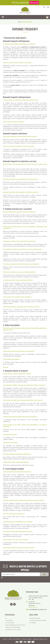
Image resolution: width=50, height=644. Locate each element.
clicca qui (34, 3)
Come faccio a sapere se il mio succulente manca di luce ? (19, 241)
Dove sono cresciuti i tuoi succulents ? (14, 514)
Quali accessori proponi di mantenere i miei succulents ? (19, 351)
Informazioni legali (35, 618)
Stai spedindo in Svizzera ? (11, 442)
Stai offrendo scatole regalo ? (11, 359)
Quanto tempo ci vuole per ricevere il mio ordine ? (17, 373)
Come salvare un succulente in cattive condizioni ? (17, 297)
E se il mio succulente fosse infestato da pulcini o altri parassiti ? (21, 264)
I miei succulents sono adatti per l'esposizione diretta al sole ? (21, 100)
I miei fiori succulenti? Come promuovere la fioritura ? (18, 280)
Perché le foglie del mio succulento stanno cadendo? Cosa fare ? (21, 307)
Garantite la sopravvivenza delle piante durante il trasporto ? (20, 417)
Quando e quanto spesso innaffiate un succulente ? (18, 62)
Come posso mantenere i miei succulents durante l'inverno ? (20, 136)
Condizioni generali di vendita (38, 620)
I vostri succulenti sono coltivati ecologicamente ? (17, 472)
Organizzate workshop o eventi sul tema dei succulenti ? (19, 547)
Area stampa (9, 620)
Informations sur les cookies (13, 629)
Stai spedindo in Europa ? (10, 434)
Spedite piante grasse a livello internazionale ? (16, 462)
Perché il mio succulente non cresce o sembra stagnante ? (20, 272)
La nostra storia (10, 623)
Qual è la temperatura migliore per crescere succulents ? (19, 146)
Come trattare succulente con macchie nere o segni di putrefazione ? (23, 249)
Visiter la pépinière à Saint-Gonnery (15, 625)
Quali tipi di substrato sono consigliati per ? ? (21, 192)
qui (9, 269)
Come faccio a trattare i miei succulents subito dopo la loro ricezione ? (23, 400)
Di (6, 618)
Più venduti (33, 623)
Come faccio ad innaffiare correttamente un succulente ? (19, 44)
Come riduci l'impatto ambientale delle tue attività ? (18, 531)
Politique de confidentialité (13, 627)
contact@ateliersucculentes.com (38, 609)
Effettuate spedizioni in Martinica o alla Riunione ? (17, 454)
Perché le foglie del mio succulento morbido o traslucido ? (19, 212)
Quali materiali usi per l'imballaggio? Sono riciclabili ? (18, 522)
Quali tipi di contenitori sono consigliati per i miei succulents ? (20, 179)
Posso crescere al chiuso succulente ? (14, 122)
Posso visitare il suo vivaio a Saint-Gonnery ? (16, 539)
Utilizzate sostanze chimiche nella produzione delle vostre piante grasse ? (24, 500)
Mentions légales (27, 639)
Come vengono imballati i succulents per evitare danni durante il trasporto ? (25, 385)
